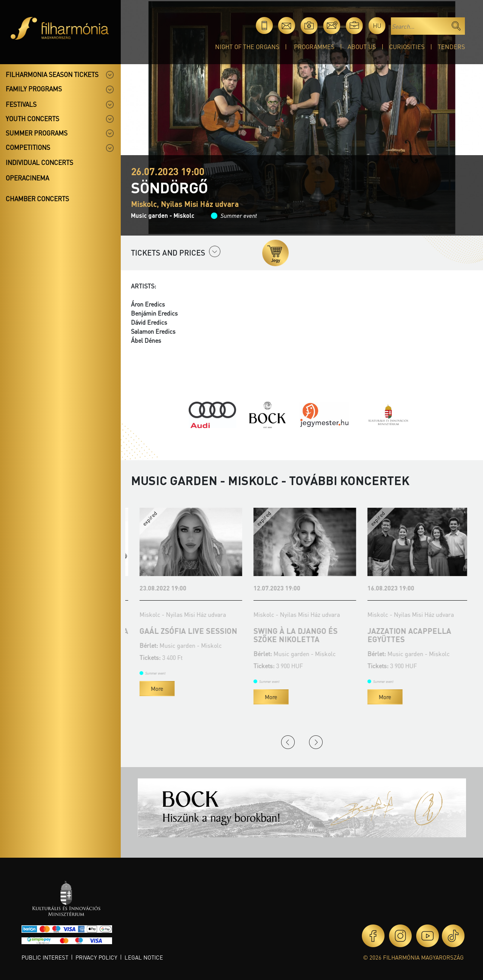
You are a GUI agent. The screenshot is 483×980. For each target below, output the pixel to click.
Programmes (314, 47)
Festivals (21, 104)
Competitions (28, 147)
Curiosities (407, 47)
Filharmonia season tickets (52, 74)
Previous (288, 742)
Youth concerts (32, 119)
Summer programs (37, 133)
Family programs (34, 89)
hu (377, 25)
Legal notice (144, 957)
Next (316, 742)
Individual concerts (39, 162)
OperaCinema (27, 178)
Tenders (451, 47)
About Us (362, 47)
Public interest (45, 957)
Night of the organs (247, 47)
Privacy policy (96, 957)
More (148, 697)
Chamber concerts (37, 199)
